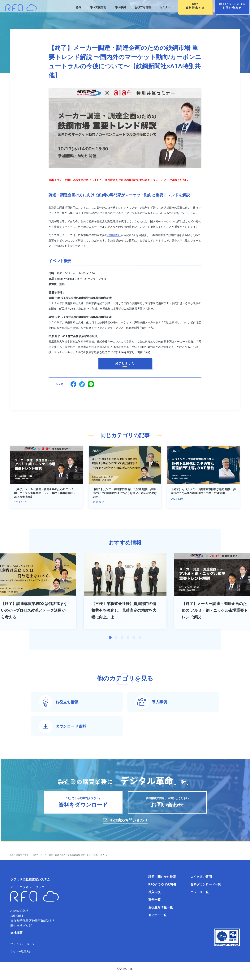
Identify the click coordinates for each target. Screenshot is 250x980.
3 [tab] (122, 637)
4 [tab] (128, 637)
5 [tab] (134, 637)
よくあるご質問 (201, 881)
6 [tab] (140, 637)
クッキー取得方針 (21, 956)
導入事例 (120, 7)
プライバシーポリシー (24, 949)
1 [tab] (110, 637)
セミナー (165, 7)
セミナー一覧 (157, 920)
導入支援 (154, 897)
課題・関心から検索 (162, 881)
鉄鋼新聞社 (114, 235)
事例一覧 (154, 904)
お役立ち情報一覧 (161, 912)
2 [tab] (116, 637)
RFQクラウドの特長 (162, 889)
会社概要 (16, 937)
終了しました (125, 363)
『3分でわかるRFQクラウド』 (83, 805)
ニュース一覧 (200, 897)
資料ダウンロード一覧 (206, 889)
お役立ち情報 (143, 7)
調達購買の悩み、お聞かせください (167, 805)
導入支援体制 (98, 7)
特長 (78, 7)
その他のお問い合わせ (128, 825)
